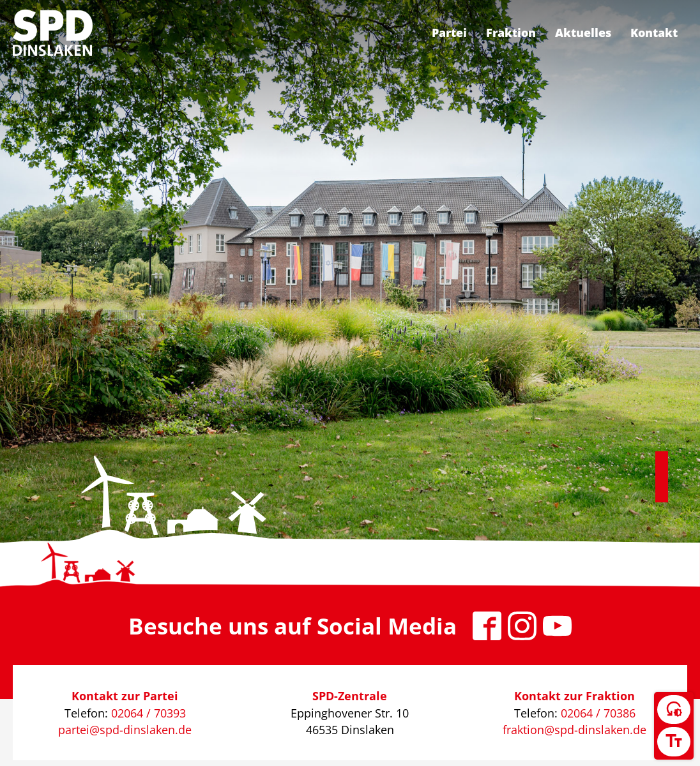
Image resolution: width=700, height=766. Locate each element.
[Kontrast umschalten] (674, 710)
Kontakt (654, 33)
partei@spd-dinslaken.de (125, 730)
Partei (449, 33)
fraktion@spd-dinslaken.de (574, 730)
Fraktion (511, 33)
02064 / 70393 (148, 713)
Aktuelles (583, 33)
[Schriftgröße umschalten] (674, 742)
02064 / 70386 (598, 713)
